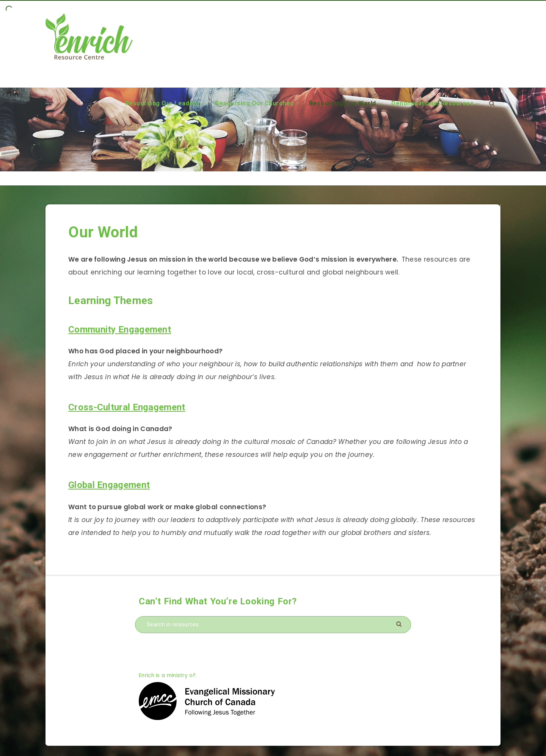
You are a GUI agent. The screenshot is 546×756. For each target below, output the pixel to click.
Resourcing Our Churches (254, 103)
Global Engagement (109, 485)
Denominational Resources (432, 103)
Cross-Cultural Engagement (127, 407)
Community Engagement (120, 329)
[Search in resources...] (273, 625)
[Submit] (400, 623)
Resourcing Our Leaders (162, 103)
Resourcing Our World (343, 103)
